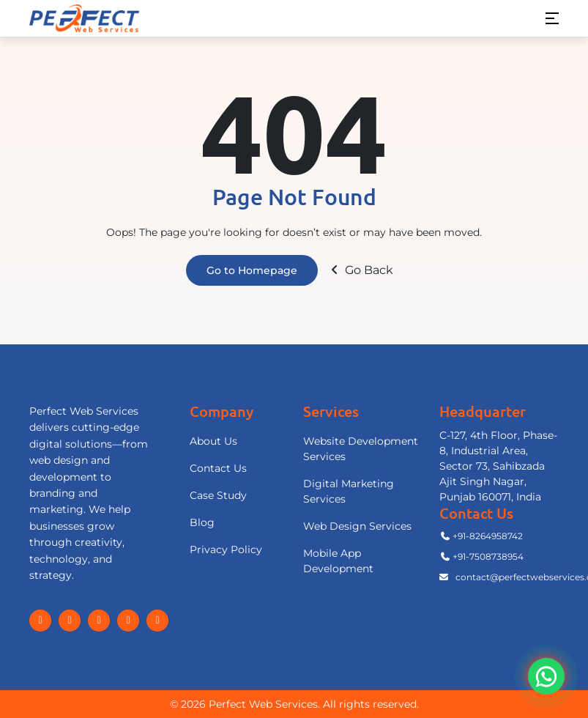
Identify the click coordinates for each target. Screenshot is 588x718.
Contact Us (218, 468)
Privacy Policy (226, 549)
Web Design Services (357, 526)
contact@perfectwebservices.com (499, 577)
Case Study (218, 495)
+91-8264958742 (481, 536)
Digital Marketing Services (349, 491)
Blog (202, 522)
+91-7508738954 (481, 556)
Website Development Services (361, 449)
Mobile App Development (338, 561)
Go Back (360, 270)
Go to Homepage (252, 270)
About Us (213, 441)
